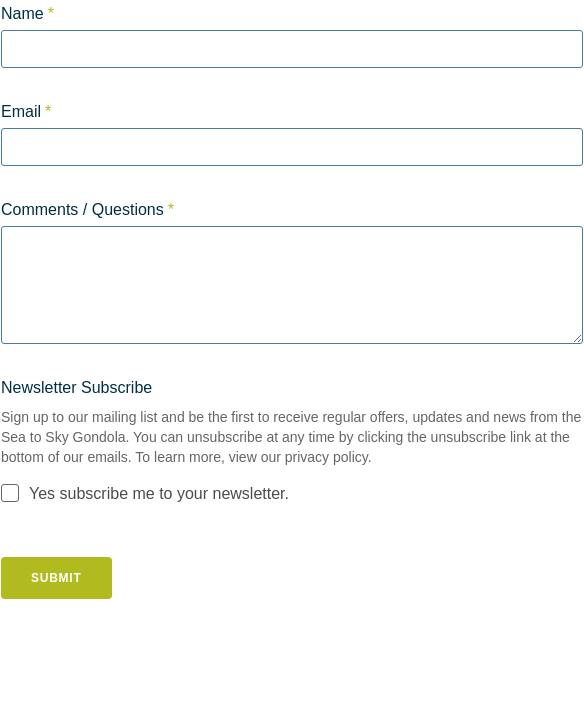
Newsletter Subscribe (76, 387)
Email (21, 111)
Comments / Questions (82, 209)
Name (22, 13)
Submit (56, 578)
